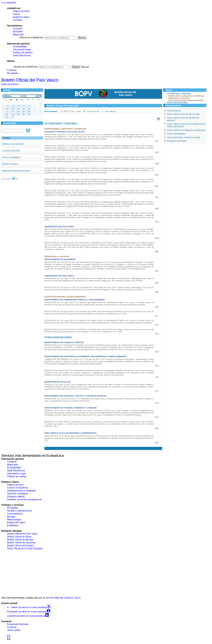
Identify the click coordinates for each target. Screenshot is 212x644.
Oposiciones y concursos (179, 98)
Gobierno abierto (16, 497)
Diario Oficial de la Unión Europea (25, 548)
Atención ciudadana (17, 494)
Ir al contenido (9, 3)
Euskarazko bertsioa (18, 624)
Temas (16, 14)
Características (174, 111)
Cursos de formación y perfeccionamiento (186, 100)
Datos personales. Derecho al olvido (184, 137)
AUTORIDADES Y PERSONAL (179, 94)
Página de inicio (21, 11)
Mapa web (18, 34)
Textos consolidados (11, 157)
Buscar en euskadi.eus (32, 37)
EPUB (93, 111)
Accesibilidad (20, 47)
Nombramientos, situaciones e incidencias (186, 96)
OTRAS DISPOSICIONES (177, 103)
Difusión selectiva (10, 164)
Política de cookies (23, 52)
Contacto (18, 29)
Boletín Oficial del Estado (20, 545)
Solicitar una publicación (13, 144)
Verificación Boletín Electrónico (16, 171)
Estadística (13, 525)
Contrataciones (15, 514)
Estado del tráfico (16, 522)
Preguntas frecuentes (177, 141)
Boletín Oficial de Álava (19, 537)
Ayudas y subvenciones (19, 511)
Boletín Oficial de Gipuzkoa (21, 543)
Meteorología (14, 520)
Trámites (18, 20)
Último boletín (6, 179)
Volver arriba (14, 630)
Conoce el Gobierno (18, 488)
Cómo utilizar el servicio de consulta (183, 114)
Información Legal (16, 473)
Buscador (18, 32)
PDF (73, 111)
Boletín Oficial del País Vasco (30, 80)
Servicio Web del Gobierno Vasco (63, 598)
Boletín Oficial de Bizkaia (20, 540)
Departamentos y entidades (21, 491)
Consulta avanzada (11, 151)
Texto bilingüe (110, 111)
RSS (15, 179)
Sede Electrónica (22, 55)
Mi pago (11, 517)
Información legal (22, 50)
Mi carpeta (13, 73)
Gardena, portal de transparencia (24, 499)
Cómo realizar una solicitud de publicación (186, 130)
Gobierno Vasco (21, 17)
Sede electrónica (10, 84)
